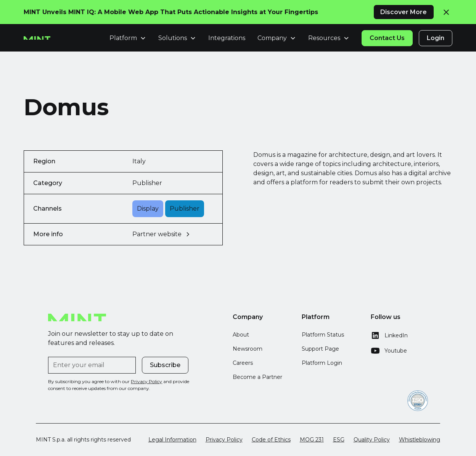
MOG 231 (312, 440)
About (241, 335)
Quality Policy (372, 440)
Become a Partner (257, 377)
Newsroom (248, 349)
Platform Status (323, 335)
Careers (243, 363)
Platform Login (322, 363)
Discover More (404, 12)
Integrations (227, 38)
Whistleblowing (420, 440)
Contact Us (387, 38)
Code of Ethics (271, 440)
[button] (128, 38)
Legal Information (172, 440)
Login (436, 38)
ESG (339, 440)
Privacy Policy (224, 440)
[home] (37, 38)
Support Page (320, 349)
